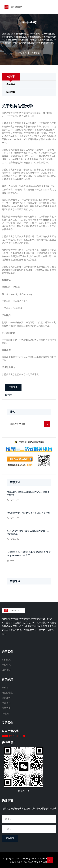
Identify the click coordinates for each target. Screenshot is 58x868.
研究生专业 (7, 693)
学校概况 (6, 660)
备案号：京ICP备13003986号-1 (25, 862)
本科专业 (6, 687)
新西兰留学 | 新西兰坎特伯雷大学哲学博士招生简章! (28, 493)
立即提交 (10, 838)
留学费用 (6, 708)
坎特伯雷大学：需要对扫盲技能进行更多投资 (28, 513)
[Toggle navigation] (54, 7)
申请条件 (6, 703)
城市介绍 (6, 670)
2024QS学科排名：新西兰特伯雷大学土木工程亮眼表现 (28, 532)
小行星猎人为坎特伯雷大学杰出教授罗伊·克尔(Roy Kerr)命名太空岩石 (29, 554)
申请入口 (6, 713)
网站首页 (22, 53)
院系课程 (6, 698)
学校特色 (11, 84)
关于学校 (11, 77)
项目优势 (11, 92)
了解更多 (13, 387)
